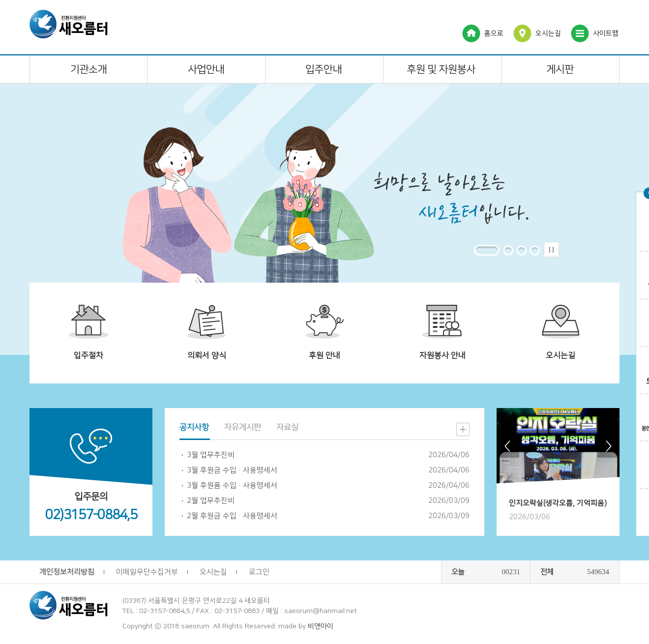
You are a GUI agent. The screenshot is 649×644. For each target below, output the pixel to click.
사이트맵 (606, 33)
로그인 (259, 572)
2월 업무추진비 (211, 501)
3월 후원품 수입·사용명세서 (232, 485)
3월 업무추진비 (211, 455)
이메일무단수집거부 (147, 572)
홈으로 (494, 33)
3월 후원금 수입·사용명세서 (232, 470)
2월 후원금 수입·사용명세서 (232, 516)
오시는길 (548, 33)
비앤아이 (321, 626)
